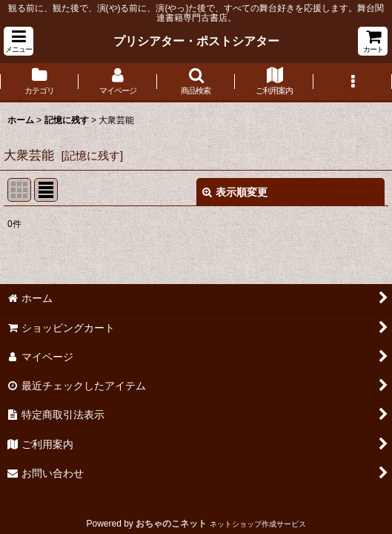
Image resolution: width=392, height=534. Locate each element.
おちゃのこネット (171, 524)
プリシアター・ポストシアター (196, 41)
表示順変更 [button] (235, 192)
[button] (19, 41)
